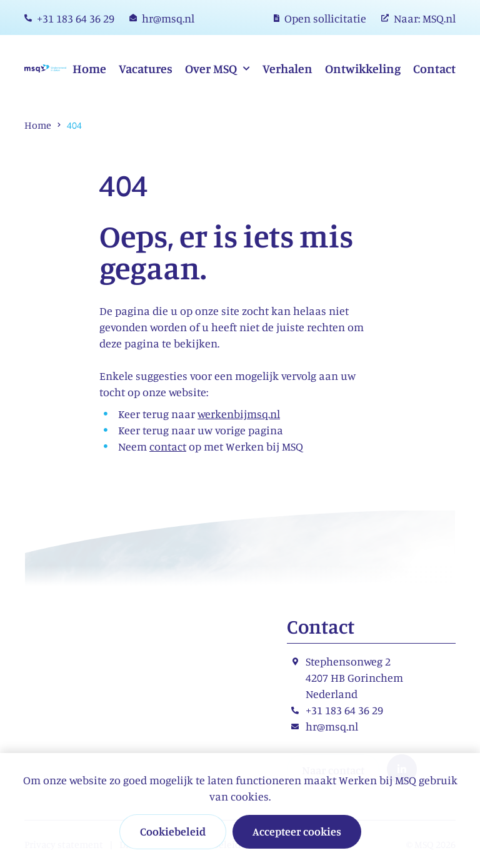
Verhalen (287, 68)
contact (168, 446)
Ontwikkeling (363, 68)
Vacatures (146, 68)
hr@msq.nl (332, 726)
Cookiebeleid (173, 831)
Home (89, 68)
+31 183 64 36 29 (344, 710)
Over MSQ (212, 68)
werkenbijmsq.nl (239, 414)
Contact (434, 68)
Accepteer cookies (297, 831)
